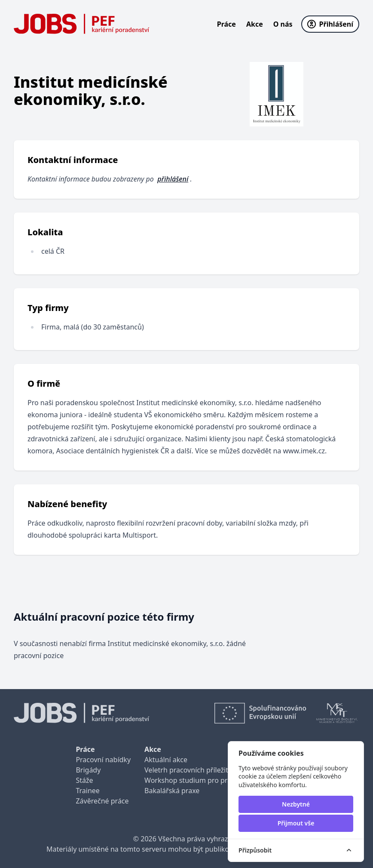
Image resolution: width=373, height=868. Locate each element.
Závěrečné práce (102, 801)
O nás (283, 24)
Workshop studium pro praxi (191, 780)
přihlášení (173, 179)
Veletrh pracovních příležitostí (192, 770)
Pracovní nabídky (103, 760)
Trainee (87, 791)
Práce (226, 24)
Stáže (84, 780)
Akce (255, 24)
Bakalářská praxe (172, 791)
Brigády (88, 770)
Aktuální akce (166, 760)
